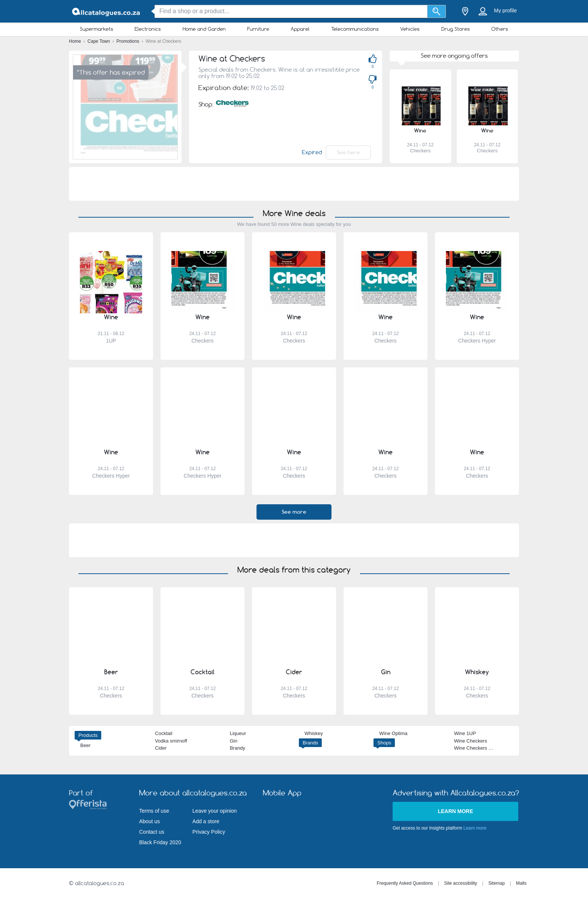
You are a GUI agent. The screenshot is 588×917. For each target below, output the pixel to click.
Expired (312, 152)
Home (76, 41)
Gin (234, 741)
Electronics (148, 29)
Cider (161, 748)
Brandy (238, 748)
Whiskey (314, 733)
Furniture (258, 29)
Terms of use (154, 811)
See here (348, 152)
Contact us (152, 832)
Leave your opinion (214, 811)
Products (88, 735)
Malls (521, 883)
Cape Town (99, 41)
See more (294, 512)
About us (149, 821)
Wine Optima (393, 733)
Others (500, 29)
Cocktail (163, 733)
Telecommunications (355, 29)
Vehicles (410, 29)
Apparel (300, 29)
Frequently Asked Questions (405, 883)
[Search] (437, 11)
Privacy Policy (209, 832)
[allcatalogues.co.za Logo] (106, 11)
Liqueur (238, 733)
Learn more (455, 811)
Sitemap (496, 883)
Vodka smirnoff (171, 741)
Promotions (129, 41)
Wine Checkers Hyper (478, 748)
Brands (310, 743)
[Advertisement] (294, 184)
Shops (384, 743)
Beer (85, 745)
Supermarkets (97, 29)
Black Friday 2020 (160, 842)
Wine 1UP (465, 733)
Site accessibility (460, 883)
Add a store (206, 821)
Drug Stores (456, 29)
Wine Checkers (471, 741)
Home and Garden (204, 29)
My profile (505, 11)
